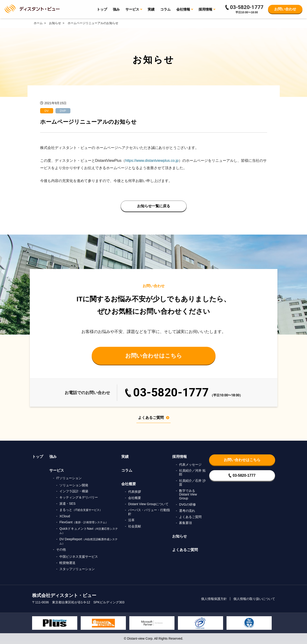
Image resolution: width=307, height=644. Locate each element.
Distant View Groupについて (148, 504)
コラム (165, 9)
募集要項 (185, 523)
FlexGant (84, 522)
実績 (151, 9)
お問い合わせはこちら (154, 356)
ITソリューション (69, 478)
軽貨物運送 (67, 563)
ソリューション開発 (74, 485)
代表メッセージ (190, 465)
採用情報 (180, 457)
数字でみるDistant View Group (188, 495)
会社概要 (129, 484)
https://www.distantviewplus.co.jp (152, 161)
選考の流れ (187, 511)
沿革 (131, 520)
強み (116, 9)
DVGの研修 (187, 504)
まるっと (81, 510)
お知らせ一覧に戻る (154, 206)
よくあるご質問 (154, 418)
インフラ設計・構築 (74, 491)
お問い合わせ (285, 9)
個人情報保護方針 (214, 599)
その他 (61, 549)
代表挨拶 (135, 492)
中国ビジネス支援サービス (79, 557)
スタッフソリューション (77, 569)
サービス (57, 470)
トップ (102, 9)
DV (47, 111)
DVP (63, 111)
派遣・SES (67, 504)
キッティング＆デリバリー (79, 497)
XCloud (65, 516)
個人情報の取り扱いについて (254, 599)
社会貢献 (135, 526)
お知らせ (180, 536)
